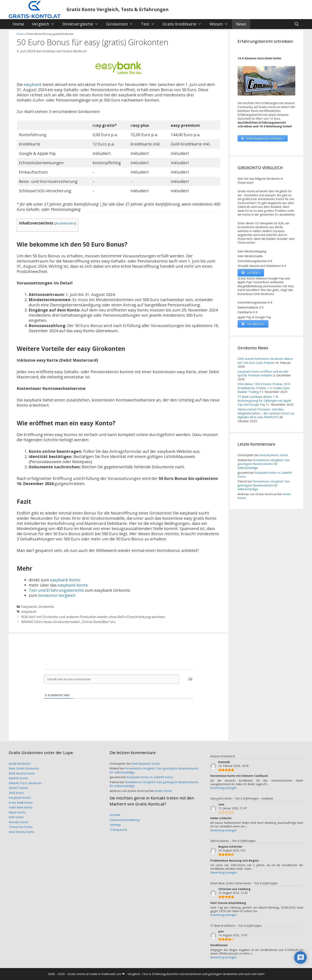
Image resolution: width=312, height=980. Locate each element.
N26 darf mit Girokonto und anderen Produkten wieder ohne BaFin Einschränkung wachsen (93, 617)
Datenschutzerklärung (125, 820)
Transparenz (118, 830)
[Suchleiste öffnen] (297, 24)
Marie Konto (17, 812)
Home (18, 24)
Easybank (29, 607)
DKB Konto (16, 793)
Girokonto (46, 607)
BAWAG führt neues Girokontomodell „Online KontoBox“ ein (68, 622)
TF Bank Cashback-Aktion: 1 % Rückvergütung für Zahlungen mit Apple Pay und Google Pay (264, 401)
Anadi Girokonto (20, 763)
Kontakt (115, 815)
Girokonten (122, 24)
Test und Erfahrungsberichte (56, 590)
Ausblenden (65, 223)
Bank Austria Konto (22, 773)
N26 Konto (16, 817)
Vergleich (45, 24)
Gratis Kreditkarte (184, 24)
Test (150, 24)
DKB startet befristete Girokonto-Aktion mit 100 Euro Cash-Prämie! (265, 361)
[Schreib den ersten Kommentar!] (112, 679)
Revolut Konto (19, 822)
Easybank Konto (20, 797)
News (241, 24)
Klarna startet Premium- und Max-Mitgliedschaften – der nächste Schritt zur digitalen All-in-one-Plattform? (266, 413)
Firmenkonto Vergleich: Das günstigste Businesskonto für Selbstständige (264, 464)
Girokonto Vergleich (57, 595)
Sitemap (115, 825)
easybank (33, 84)
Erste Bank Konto (21, 802)
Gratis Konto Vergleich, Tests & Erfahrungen (117, 9)
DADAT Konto (18, 788)
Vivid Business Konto (274, 455)
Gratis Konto (163, 791)
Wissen (221, 24)
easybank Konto (65, 580)
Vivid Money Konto (22, 832)
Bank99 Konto (18, 778)
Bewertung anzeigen (224, 788)
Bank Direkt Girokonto (24, 768)
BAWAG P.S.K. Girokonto (25, 783)
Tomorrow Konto (21, 827)
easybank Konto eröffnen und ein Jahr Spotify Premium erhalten (263, 373)
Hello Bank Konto (21, 807)
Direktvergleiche (82, 24)
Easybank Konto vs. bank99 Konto (265, 475)
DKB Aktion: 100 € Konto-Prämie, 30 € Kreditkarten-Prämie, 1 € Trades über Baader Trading (264, 388)
